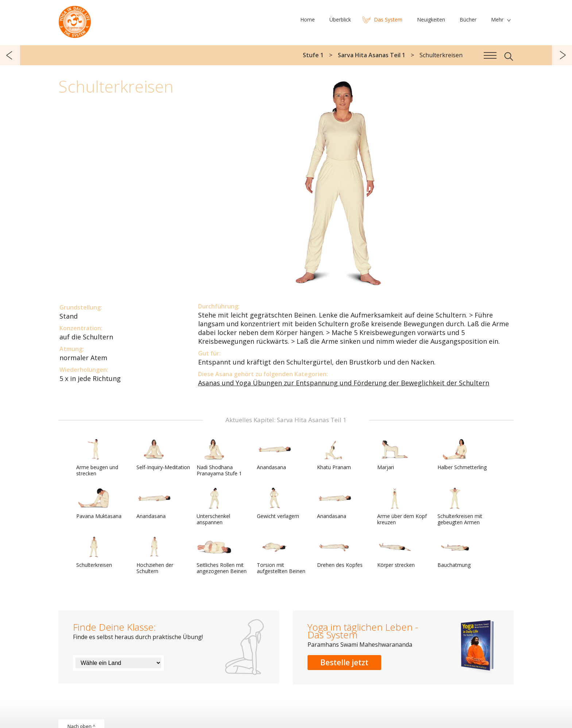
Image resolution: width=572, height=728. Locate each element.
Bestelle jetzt (344, 662)
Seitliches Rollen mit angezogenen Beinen (222, 555)
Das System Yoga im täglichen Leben (75, 20)
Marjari (395, 455)
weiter (562, 55)
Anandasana (274, 455)
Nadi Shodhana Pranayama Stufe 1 (219, 458)
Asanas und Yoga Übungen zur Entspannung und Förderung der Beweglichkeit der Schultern (344, 383)
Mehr (497, 20)
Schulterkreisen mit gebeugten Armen (460, 507)
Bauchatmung (455, 552)
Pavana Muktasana (99, 503)
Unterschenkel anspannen (214, 507)
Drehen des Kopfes (340, 552)
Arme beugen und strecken (97, 458)
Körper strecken (396, 552)
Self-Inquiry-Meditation (163, 455)
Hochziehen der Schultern (155, 555)
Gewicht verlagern (278, 503)
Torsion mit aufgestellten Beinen (281, 555)
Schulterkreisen (94, 552)
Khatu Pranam (335, 455)
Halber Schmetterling (462, 455)
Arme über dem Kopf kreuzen (402, 507)
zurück (10, 55)
